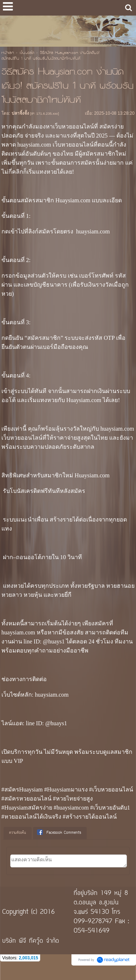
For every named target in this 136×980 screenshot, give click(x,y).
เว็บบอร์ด (27, 53)
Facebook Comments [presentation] (59, 833)
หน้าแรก (8, 53)
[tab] (18, 833)
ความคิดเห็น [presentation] (18, 833)
